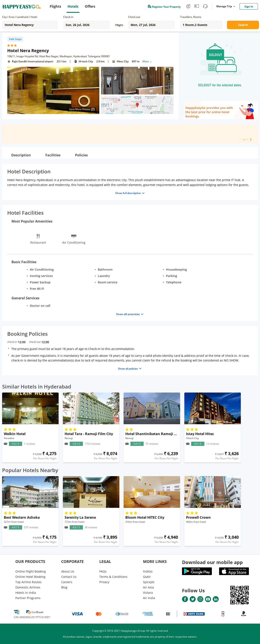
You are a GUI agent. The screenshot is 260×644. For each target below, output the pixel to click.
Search (243, 25)
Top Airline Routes (28, 582)
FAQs (103, 571)
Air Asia (148, 587)
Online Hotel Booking (30, 577)
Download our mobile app (212, 562)
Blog (64, 587)
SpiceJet (149, 582)
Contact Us (69, 577)
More (147, 61)
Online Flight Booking (31, 571)
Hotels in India (26, 593)
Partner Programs (28, 598)
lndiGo (148, 571)
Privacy (104, 582)
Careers (67, 582)
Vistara (148, 593)
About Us (68, 571)
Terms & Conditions (113, 577)
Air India (149, 598)
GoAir (147, 577)
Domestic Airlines (28, 587)
